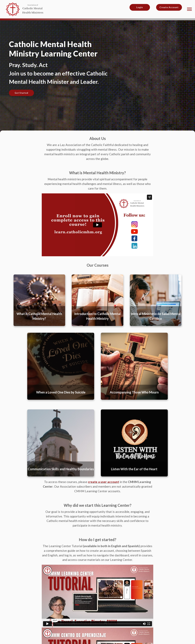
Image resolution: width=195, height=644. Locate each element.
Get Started (21, 93)
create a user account (103, 482)
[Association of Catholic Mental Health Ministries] (25, 9)
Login (140, 7)
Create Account (169, 7)
